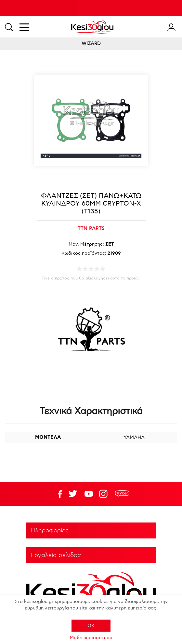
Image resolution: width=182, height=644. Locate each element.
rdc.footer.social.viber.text (122, 494)
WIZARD (91, 43)
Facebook (57, 494)
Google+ (105, 494)
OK (91, 626)
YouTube (73, 494)
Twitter (89, 494)
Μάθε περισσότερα (91, 638)
